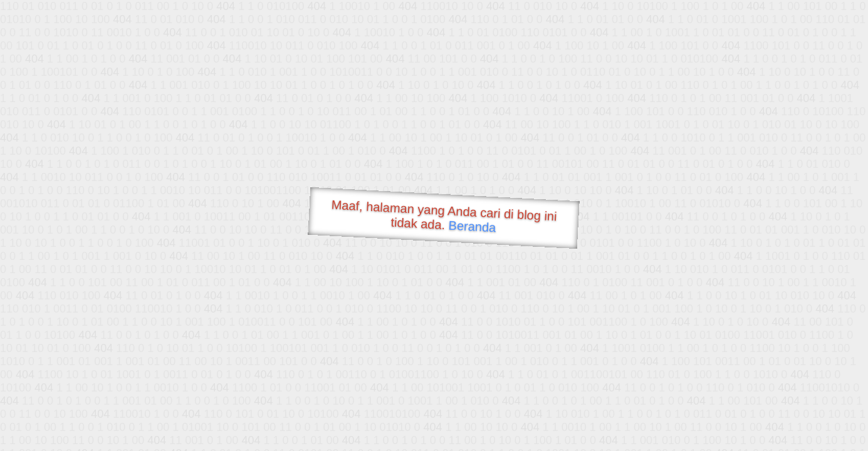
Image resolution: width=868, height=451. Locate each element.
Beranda (472, 226)
